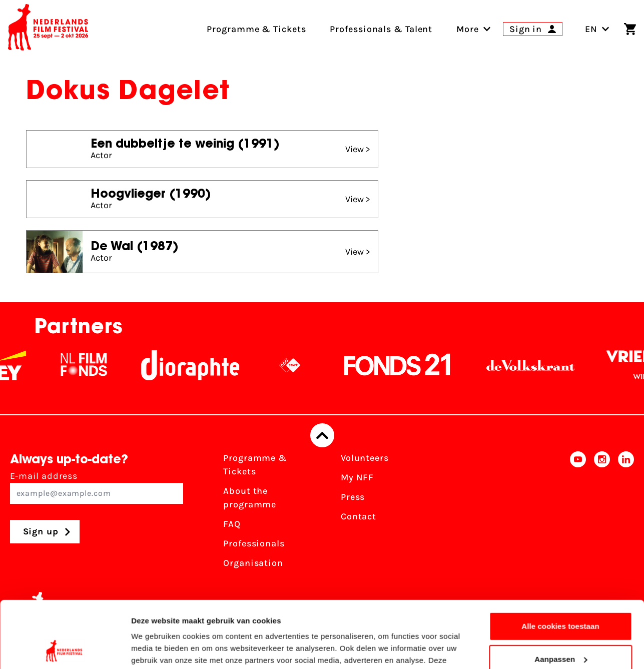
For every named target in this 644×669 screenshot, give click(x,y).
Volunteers (365, 458)
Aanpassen (561, 596)
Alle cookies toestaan (560, 564)
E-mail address (97, 487)
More (468, 29)
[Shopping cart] (630, 29)
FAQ (232, 524)
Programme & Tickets (255, 465)
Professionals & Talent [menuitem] (381, 29)
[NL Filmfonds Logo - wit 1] (95, 365)
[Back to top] (322, 435)
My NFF (357, 477)
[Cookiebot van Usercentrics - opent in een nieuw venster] (65, 649)
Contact (359, 516)
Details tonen (155, 649)
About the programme (250, 498)
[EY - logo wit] (23, 365)
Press (353, 497)
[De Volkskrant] (541, 365)
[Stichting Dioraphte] (201, 365)
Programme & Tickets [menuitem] (256, 29)
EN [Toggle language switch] (597, 29)
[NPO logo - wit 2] (301, 365)
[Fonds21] (408, 365)
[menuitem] (468, 29)
